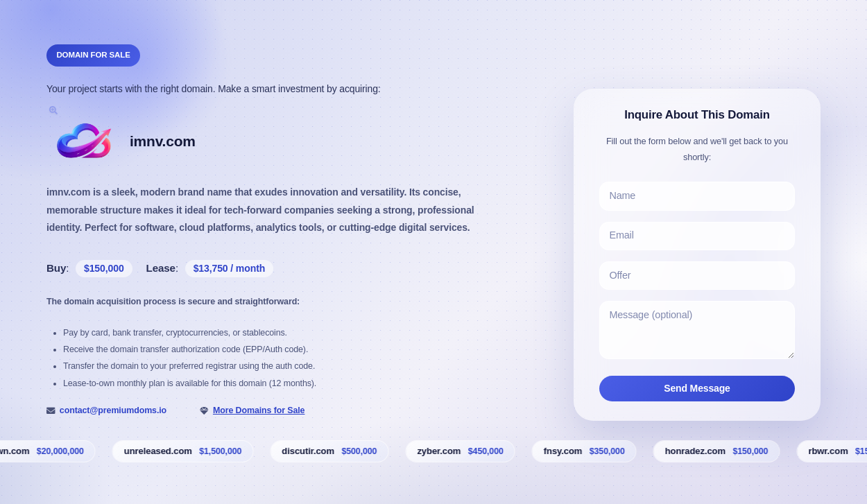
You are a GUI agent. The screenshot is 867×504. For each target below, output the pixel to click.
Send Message (697, 388)
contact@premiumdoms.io (113, 410)
